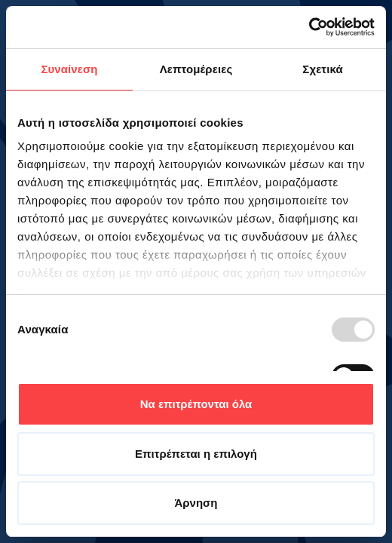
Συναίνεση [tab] (69, 69)
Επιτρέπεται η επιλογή (196, 454)
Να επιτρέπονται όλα (196, 404)
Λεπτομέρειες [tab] (196, 69)
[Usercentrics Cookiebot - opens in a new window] (309, 27)
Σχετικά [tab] (322, 69)
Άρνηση (196, 503)
